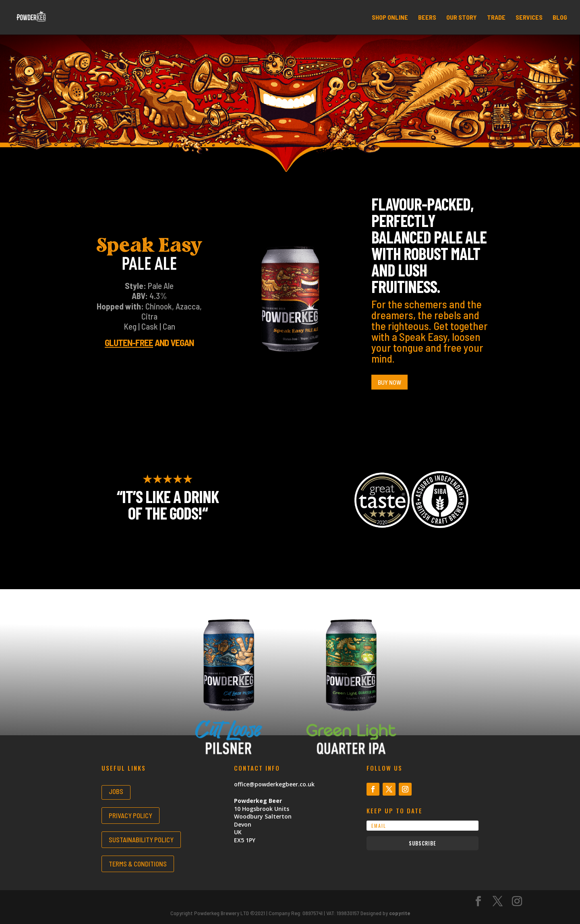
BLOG (560, 18)
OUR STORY (462, 18)
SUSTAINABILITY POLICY (141, 839)
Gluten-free (129, 342)
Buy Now (389, 382)
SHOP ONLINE (390, 18)
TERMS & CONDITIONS (138, 864)
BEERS (427, 18)
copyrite (400, 913)
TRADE (496, 18)
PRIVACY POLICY (130, 815)
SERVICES (529, 18)
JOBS (116, 791)
